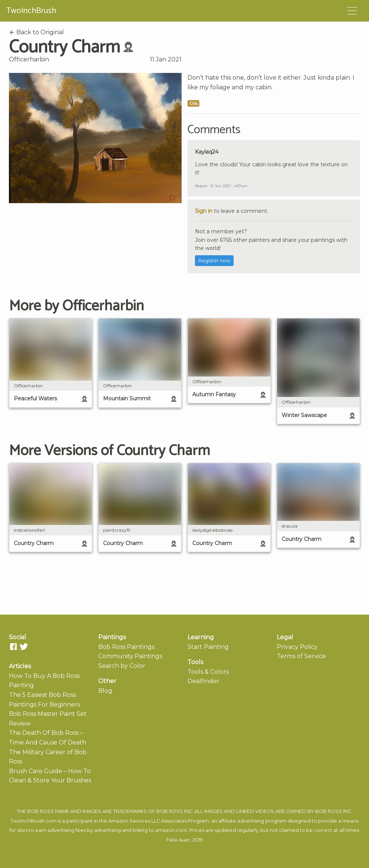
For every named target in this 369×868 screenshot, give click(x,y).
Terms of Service (301, 656)
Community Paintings (130, 656)
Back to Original (36, 32)
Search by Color (122, 666)
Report (201, 186)
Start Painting (208, 647)
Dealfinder (203, 681)
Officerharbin (29, 59)
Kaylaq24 (207, 152)
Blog (105, 691)
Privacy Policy (297, 647)
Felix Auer (178, 840)
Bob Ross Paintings (126, 647)
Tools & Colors (208, 672)
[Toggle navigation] (352, 11)
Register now (214, 261)
